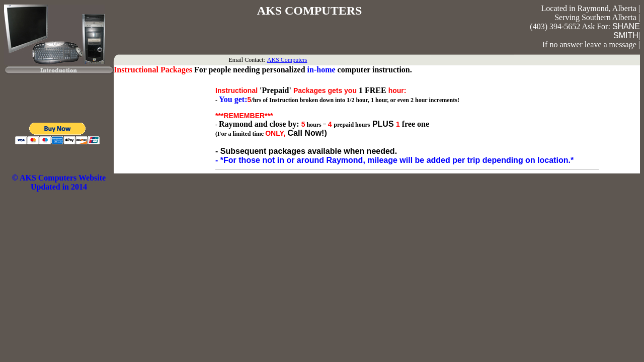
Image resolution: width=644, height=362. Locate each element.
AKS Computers (287, 60)
